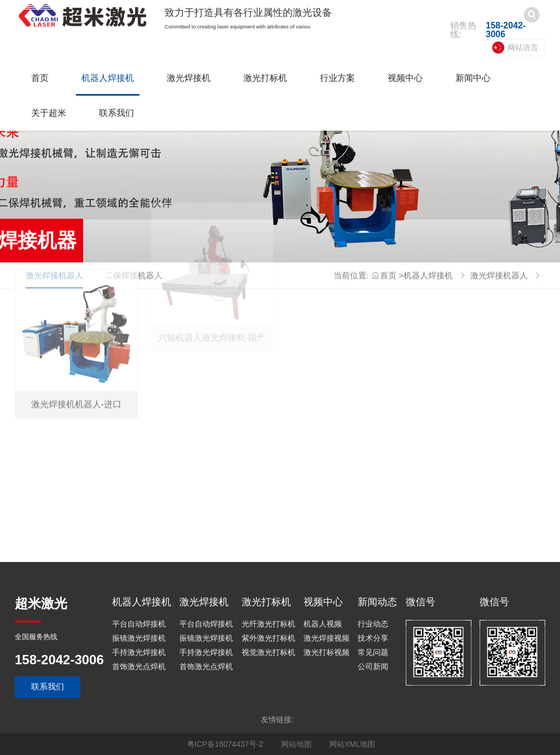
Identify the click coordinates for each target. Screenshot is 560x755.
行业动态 (373, 624)
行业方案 (337, 78)
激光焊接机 (189, 78)
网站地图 (296, 744)
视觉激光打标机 (269, 652)
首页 (40, 78)
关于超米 (49, 113)
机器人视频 (323, 624)
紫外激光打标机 (269, 638)
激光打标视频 (326, 652)
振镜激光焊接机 (139, 638)
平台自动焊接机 (139, 624)
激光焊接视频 (326, 638)
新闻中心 (473, 78)
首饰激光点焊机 (139, 666)
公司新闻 (373, 666)
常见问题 (373, 652)
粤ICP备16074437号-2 (225, 744)
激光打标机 (265, 78)
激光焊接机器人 (499, 275)
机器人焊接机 (108, 78)
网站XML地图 (352, 744)
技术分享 (373, 638)
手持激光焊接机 (139, 652)
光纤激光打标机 (269, 624)
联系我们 (116, 113)
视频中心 (405, 78)
